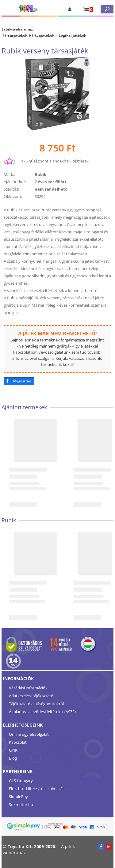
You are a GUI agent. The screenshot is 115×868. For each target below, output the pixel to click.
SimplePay (18, 797)
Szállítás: (11, 189)
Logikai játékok (72, 35)
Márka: (10, 174)
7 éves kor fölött (51, 182)
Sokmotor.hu (21, 804)
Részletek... (81, 161)
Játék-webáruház (17, 29)
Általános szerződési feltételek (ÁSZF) (42, 712)
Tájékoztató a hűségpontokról (36, 704)
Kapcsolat (18, 742)
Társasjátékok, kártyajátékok (28, 35)
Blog (13, 758)
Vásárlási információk (28, 688)
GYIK (13, 750)
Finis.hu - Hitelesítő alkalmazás (37, 789)
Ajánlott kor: (15, 182)
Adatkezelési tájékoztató (31, 696)
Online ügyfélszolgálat (29, 734)
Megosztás (22, 381)
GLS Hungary (21, 781)
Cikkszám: (13, 196)
